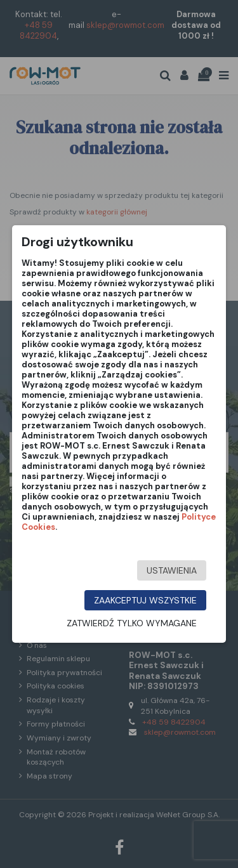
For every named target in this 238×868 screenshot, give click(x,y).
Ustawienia (172, 570)
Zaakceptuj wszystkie (145, 600)
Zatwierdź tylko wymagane (132, 623)
